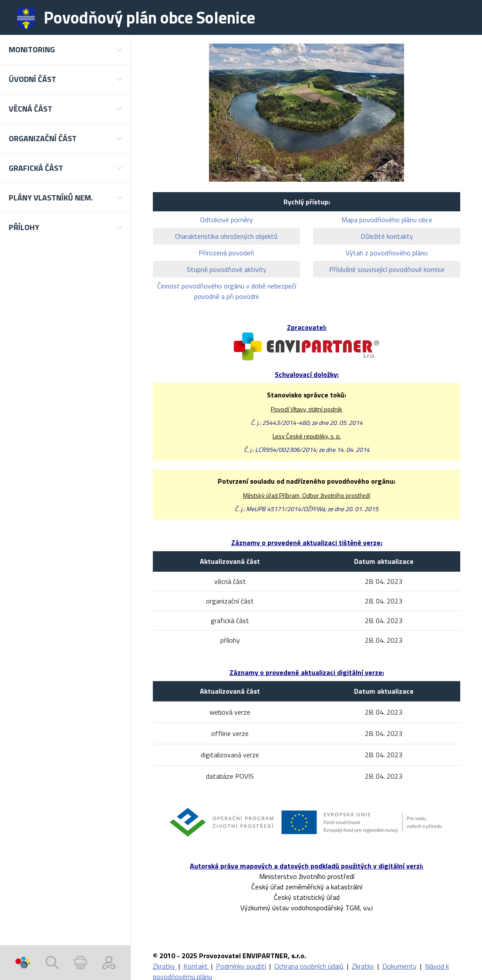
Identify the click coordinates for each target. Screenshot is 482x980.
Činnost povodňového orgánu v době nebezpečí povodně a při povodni (227, 291)
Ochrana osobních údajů (309, 966)
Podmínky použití (241, 966)
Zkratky (165, 966)
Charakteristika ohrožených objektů (226, 236)
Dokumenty (399, 966)
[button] (65, 49)
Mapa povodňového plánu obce (387, 220)
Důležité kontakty (387, 236)
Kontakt (196, 966)
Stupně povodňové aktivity (227, 269)
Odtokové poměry (226, 220)
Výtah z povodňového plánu (387, 253)
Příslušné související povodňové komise (387, 269)
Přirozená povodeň (226, 253)
